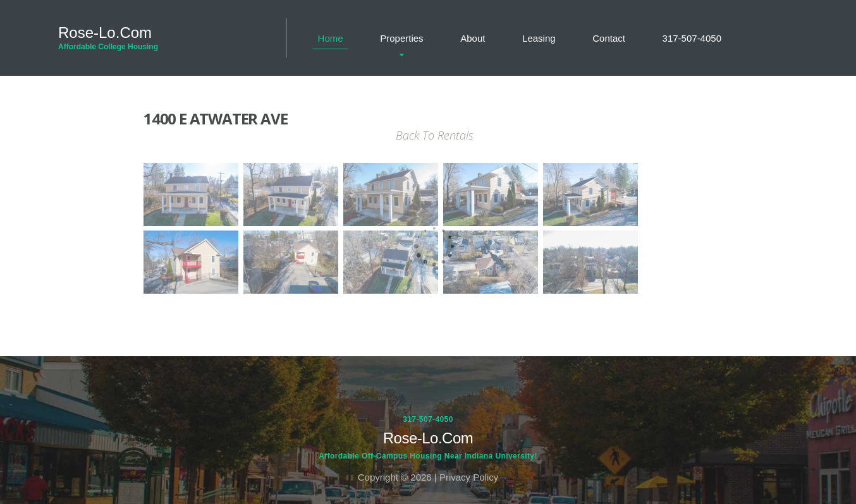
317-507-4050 (692, 38)
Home (331, 38)
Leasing (539, 38)
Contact (609, 38)
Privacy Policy (469, 477)
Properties (401, 38)
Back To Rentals (435, 135)
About (473, 38)
